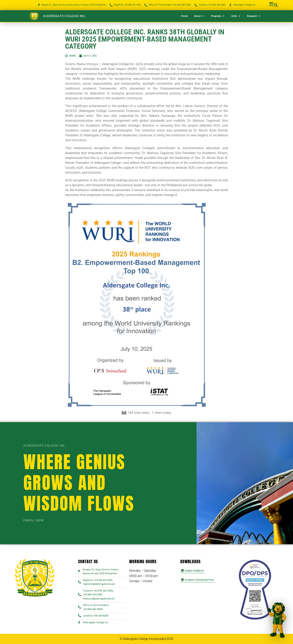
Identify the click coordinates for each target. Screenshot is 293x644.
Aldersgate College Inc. (64, 16)
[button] (276, 5)
